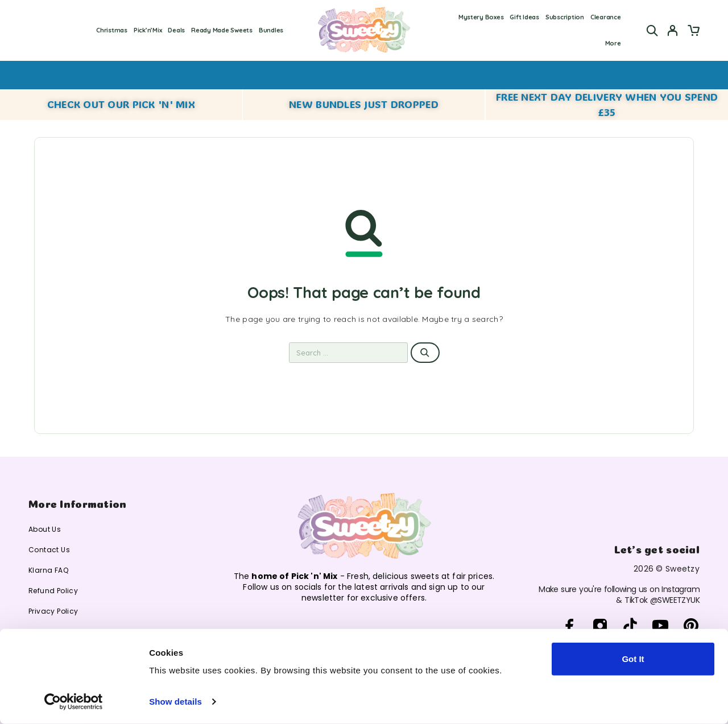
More (613, 43)
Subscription (565, 17)
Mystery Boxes (481, 17)
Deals (176, 30)
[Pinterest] (691, 626)
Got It (633, 659)
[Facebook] (570, 626)
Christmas (112, 30)
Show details (175, 702)
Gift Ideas (524, 17)
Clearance (606, 17)
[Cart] (693, 32)
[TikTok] (630, 626)
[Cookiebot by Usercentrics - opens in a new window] (74, 702)
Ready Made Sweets (222, 30)
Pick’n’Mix (148, 30)
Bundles (271, 30)
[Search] (652, 30)
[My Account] (673, 30)
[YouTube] (661, 626)
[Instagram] (600, 626)
